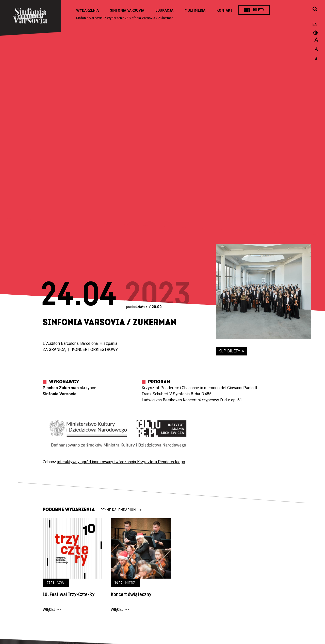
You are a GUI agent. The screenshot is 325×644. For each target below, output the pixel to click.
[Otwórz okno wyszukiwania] (315, 9)
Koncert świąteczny (131, 595)
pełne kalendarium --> (121, 510)
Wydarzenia (87, 10)
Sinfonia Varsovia (127, 10)
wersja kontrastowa (315, 33)
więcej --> (52, 610)
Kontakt (224, 10)
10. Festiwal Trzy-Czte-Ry (69, 595)
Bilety (259, 10)
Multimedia (195, 10)
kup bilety (230, 351)
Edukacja (164, 10)
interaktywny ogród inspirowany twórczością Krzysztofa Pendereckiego (121, 462)
